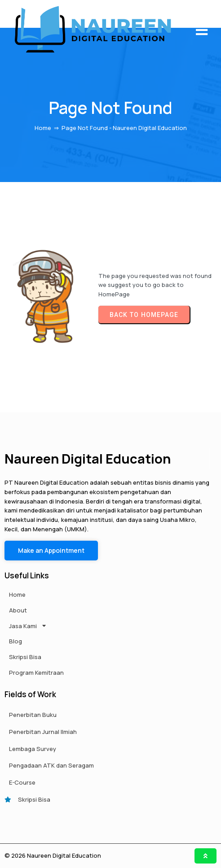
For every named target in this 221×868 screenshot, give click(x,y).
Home (43, 128)
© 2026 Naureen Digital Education (53, 855)
